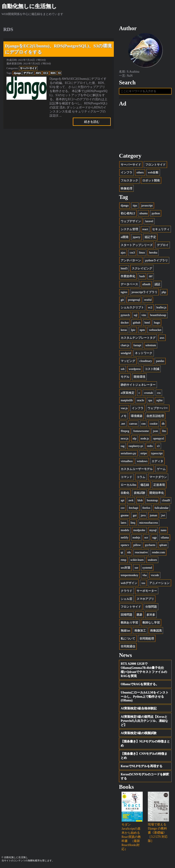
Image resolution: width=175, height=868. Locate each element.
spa (150, 401)
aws (162, 339)
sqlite (159, 401)
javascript (147, 207)
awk (131, 501)
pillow (137, 546)
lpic (133, 331)
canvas (133, 425)
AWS (38, 73)
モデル (125, 378)
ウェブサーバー (158, 409)
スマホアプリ (145, 600)
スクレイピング (142, 269)
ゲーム (161, 470)
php (164, 293)
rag (123, 447)
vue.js (124, 409)
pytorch (125, 316)
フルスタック (129, 182)
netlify (124, 539)
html (147, 324)
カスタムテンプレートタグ (138, 339)
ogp (154, 539)
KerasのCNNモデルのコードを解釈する (145, 778)
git (122, 301)
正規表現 (159, 486)
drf (151, 277)
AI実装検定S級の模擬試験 (139, 734)
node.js (145, 440)
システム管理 (129, 230)
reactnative (141, 553)
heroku (153, 254)
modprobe (139, 531)
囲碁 (139, 616)
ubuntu (143, 214)
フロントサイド (155, 166)
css (159, 394)
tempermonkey (129, 576)
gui (135, 516)
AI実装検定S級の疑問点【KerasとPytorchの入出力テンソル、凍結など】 (144, 722)
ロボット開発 (151, 182)
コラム (141, 478)
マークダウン (158, 478)
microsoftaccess (149, 524)
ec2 (150, 309)
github (137, 324)
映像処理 (126, 189)
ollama (165, 539)
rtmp (123, 561)
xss (143, 584)
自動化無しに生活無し (29, 6)
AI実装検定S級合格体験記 (139, 710)
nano (163, 531)
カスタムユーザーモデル (137, 470)
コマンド (126, 478)
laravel (149, 222)
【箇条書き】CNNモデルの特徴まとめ (144, 757)
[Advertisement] (145, 131)
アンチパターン (131, 262)
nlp (134, 440)
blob (140, 501)
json (155, 432)
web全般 (153, 174)
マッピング (128, 362)
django (17, 73)
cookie (154, 425)
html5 (124, 269)
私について (128, 640)
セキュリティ (161, 230)
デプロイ (28, 73)
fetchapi (133, 509)
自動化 (125, 494)
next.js (124, 440)
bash (142, 277)
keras (124, 331)
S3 (59, 73)
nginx (124, 293)
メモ (124, 417)
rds (129, 553)
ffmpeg (125, 432)
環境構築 (137, 417)
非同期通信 (128, 648)
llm (164, 432)
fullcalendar (161, 509)
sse (136, 569)
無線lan (125, 632)
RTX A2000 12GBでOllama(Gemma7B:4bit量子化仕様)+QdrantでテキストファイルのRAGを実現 (144, 671)
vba (144, 576)
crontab (148, 394)
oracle (140, 401)
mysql (153, 531)
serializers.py (128, 454)
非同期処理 (147, 640)
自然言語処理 (155, 417)
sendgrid (126, 354)
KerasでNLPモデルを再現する (142, 767)
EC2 (46, 73)
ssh (123, 370)
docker (125, 324)
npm (142, 331)
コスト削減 (152, 370)
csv (123, 509)
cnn (143, 425)
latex (123, 524)
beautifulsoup (158, 316)
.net (123, 425)
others (140, 174)
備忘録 (145, 486)
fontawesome (141, 432)
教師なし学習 (151, 624)
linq (133, 524)
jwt (163, 516)
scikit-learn (137, 561)
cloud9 (166, 501)
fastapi (137, 346)
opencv (125, 546)
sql (136, 316)
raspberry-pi (136, 447)
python (156, 214)
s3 (158, 447)
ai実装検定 (127, 394)
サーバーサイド (28, 68)
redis (150, 447)
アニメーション (159, 584)
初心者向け (128, 214)
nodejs (136, 539)
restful (148, 301)
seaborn (152, 561)
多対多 (151, 616)
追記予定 (150, 238)
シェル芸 (126, 600)
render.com (158, 553)
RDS (53, 73)
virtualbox (127, 462)
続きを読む (92, 122)
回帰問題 (126, 616)
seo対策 (126, 569)
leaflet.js (161, 309)
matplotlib (127, 401)
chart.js (125, 346)
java (143, 516)
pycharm (150, 546)
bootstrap (152, 501)
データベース (129, 285)
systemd (147, 569)
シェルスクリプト (132, 309)
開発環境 (139, 378)
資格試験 (139, 494)
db (163, 425)
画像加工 (140, 632)
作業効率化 (128, 277)
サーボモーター (147, 592)
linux (142, 254)
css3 (132, 254)
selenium (151, 346)
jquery (137, 238)
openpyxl (158, 440)
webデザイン (129, 584)
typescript (157, 454)
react (145, 230)
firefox (146, 509)
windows (142, 462)
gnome (125, 516)
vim (144, 316)
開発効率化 (157, 494)
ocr (146, 539)
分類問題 (151, 608)
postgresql (134, 301)
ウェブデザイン (131, 222)
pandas (160, 362)
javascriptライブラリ (144, 293)
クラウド (126, 592)
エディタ (157, 462)
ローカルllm (128, 486)
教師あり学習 (129, 624)
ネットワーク (144, 354)
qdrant (163, 546)
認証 (157, 285)
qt (122, 553)
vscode (155, 576)
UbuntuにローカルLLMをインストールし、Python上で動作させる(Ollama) (145, 698)
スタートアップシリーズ (137, 246)
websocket (155, 331)
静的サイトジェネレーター (138, 386)
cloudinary (146, 362)
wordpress (134, 370)
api (122, 501)
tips (135, 207)
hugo (157, 324)
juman (153, 516)
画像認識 (156, 632)
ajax (123, 254)
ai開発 (125, 238)
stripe (144, 454)
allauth (146, 285)
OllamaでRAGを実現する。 (140, 685)
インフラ (126, 174)
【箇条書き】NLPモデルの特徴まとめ (145, 745)
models (125, 531)
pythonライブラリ (157, 262)
